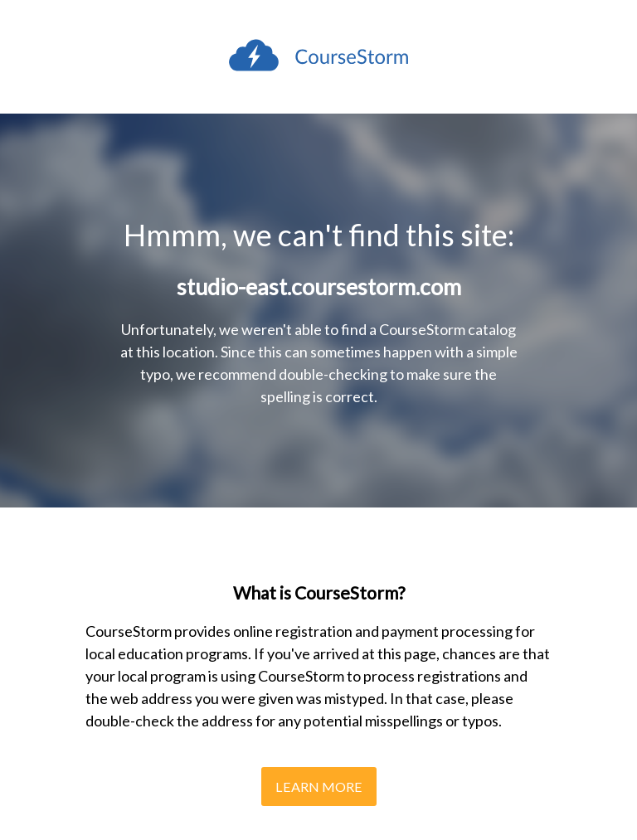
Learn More (319, 787)
